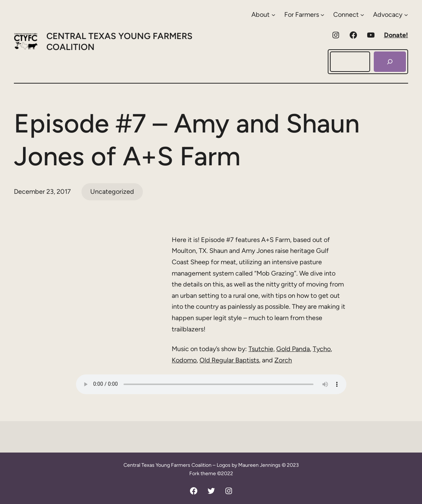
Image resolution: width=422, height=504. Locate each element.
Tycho (322, 349)
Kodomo (184, 360)
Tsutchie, (262, 349)
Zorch (283, 360)
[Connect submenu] (349, 15)
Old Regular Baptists (229, 360)
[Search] (390, 62)
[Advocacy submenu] (390, 15)
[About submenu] (263, 15)
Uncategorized (112, 192)
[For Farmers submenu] (304, 15)
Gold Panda (293, 349)
